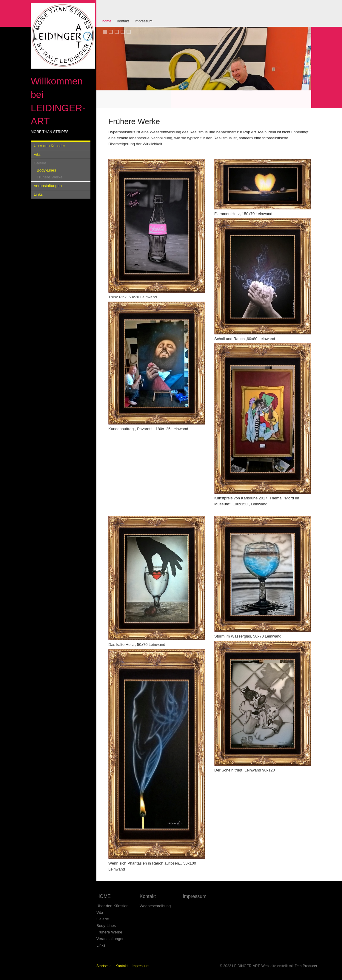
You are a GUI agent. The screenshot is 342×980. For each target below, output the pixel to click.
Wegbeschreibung (155, 906)
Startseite (104, 966)
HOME (107, 21)
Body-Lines (46, 170)
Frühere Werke (50, 177)
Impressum (144, 21)
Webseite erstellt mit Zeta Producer (289, 966)
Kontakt (123, 21)
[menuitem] (107, 21)
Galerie (40, 163)
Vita (37, 154)
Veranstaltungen (48, 186)
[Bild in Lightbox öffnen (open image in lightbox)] (157, 226)
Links (38, 194)
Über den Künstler (49, 146)
